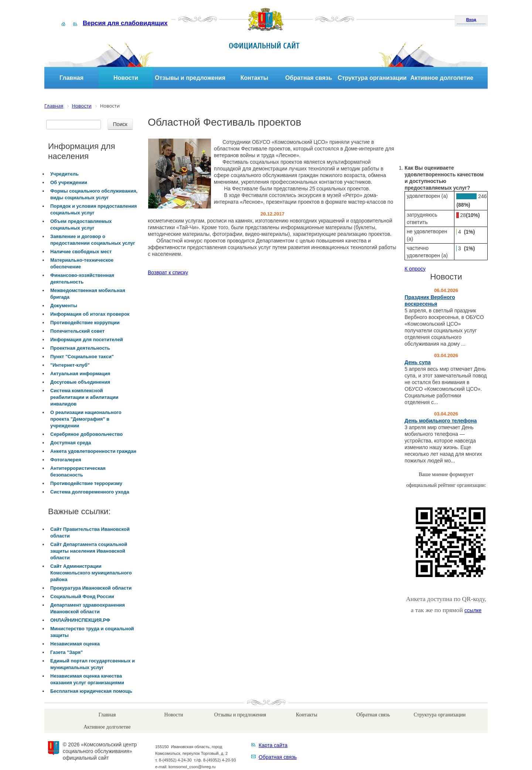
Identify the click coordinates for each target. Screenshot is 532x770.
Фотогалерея (66, 460)
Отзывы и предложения (190, 78)
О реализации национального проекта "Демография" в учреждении (86, 419)
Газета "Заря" (66, 652)
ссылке (473, 610)
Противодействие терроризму (86, 483)
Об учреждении (69, 182)
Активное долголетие (442, 78)
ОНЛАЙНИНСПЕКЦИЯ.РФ (80, 620)
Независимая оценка (75, 644)
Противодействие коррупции (85, 323)
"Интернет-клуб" (70, 365)
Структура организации (372, 78)
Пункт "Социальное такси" (82, 357)
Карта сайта (273, 745)
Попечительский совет (77, 331)
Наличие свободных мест (81, 252)
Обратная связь (309, 78)
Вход (471, 20)
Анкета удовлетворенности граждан (93, 451)
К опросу (415, 269)
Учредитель (64, 174)
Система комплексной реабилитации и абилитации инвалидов (84, 397)
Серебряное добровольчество (86, 434)
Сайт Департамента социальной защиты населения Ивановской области (89, 551)
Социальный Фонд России (82, 596)
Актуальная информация (80, 374)
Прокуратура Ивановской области (91, 588)
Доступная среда (71, 443)
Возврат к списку (168, 272)
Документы (64, 306)
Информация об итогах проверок (90, 314)
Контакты (254, 78)
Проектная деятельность (80, 348)
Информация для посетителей (87, 340)
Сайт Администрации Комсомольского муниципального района (91, 573)
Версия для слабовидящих (125, 23)
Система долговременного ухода (90, 492)
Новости (126, 78)
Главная (71, 78)
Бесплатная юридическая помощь (91, 691)
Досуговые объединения (80, 382)
